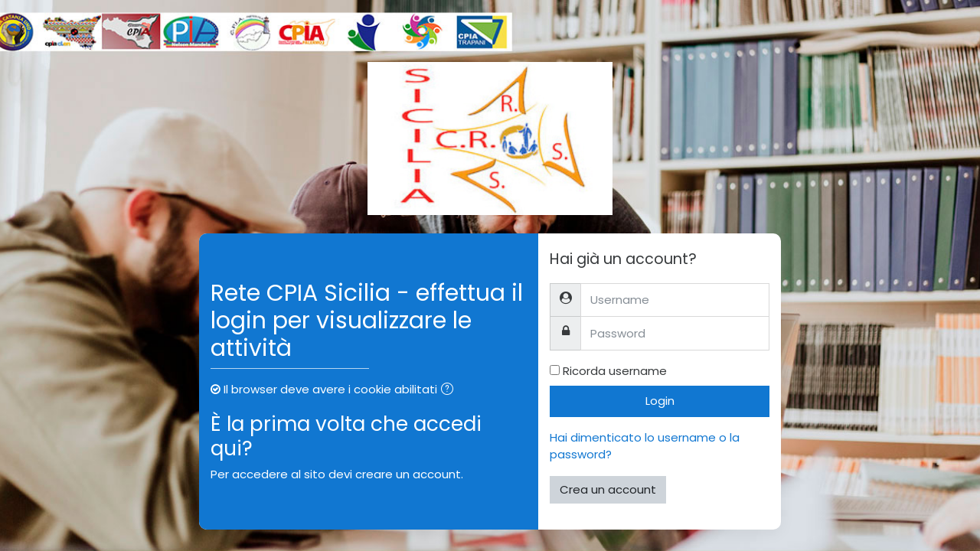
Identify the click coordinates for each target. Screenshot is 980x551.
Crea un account (608, 489)
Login (660, 401)
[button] (450, 391)
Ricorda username (615, 371)
